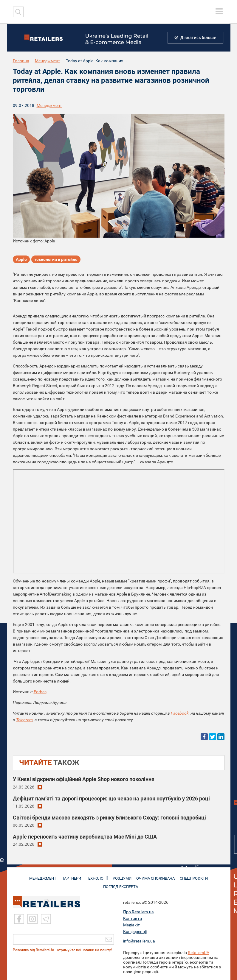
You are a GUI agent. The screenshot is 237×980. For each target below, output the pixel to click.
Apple (21, 260)
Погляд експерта (121, 884)
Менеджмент (48, 61)
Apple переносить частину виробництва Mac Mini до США (85, 837)
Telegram (24, 720)
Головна (21, 61)
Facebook (180, 713)
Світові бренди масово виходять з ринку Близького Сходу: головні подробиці (109, 818)
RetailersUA (199, 953)
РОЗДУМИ (123, 876)
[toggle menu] (219, 11)
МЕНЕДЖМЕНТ (41, 876)
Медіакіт (131, 925)
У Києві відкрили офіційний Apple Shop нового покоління (84, 779)
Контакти (133, 918)
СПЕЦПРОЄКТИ (195, 876)
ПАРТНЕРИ (71, 876)
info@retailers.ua (139, 941)
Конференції (135, 931)
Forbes (40, 692)
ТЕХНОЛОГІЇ (97, 876)
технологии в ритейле (56, 260)
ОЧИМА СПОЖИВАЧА (157, 876)
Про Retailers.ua (138, 912)
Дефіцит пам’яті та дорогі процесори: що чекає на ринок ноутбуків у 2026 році (111, 799)
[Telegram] (46, 919)
